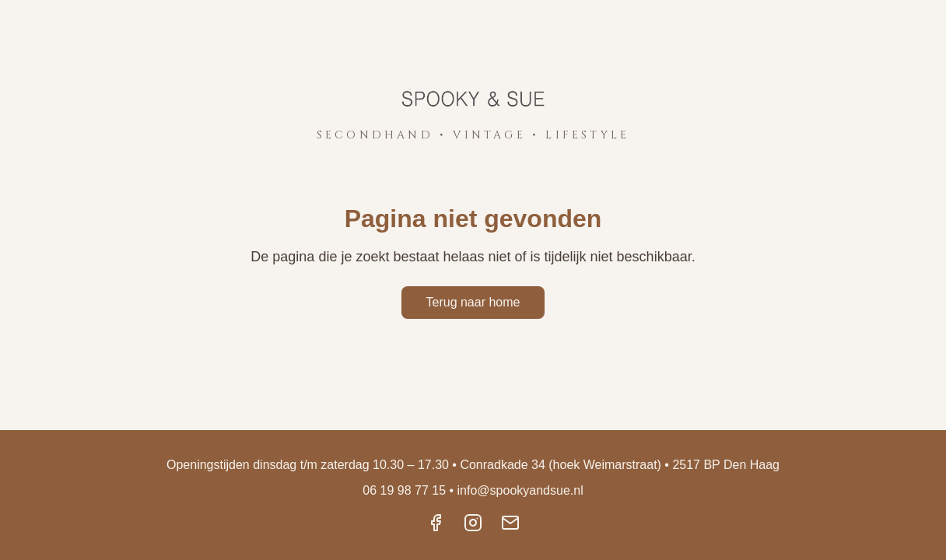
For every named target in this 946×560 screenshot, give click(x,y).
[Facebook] (436, 524)
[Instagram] (473, 524)
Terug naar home (473, 302)
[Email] (510, 524)
